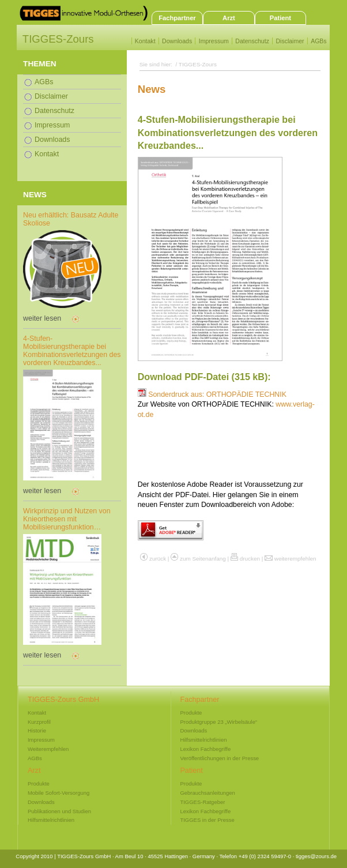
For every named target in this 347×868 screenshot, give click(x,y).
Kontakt (145, 41)
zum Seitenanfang (203, 559)
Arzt (229, 18)
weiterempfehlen (295, 559)
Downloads (177, 41)
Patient (280, 18)
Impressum (214, 41)
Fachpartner (177, 18)
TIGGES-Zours (58, 39)
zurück (158, 559)
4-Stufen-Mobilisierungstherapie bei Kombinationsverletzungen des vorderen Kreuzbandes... (72, 351)
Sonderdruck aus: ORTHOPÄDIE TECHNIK (212, 394)
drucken (250, 559)
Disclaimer (290, 41)
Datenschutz (252, 41)
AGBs (319, 41)
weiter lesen (42, 318)
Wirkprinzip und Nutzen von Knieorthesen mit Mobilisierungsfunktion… (67, 519)
